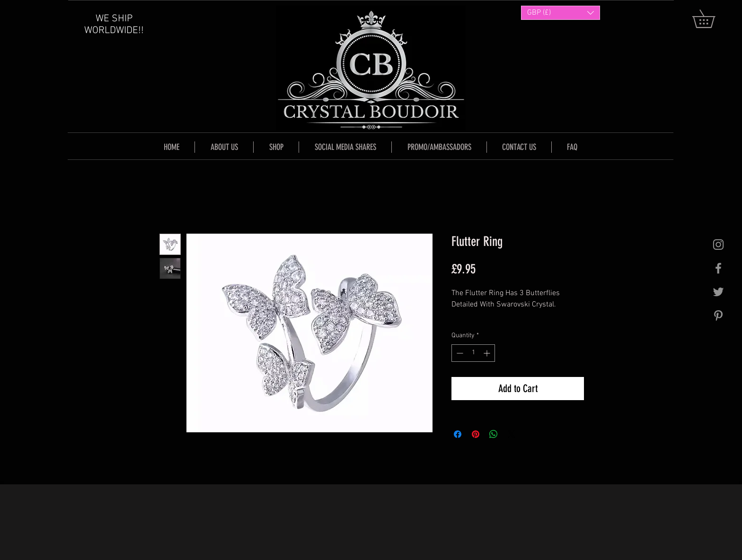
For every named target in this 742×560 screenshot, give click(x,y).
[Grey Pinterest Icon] (718, 315)
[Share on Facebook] (458, 434)
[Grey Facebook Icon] (718, 268)
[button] (712, 19)
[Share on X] (512, 434)
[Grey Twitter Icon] (718, 292)
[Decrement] (459, 353)
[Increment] (488, 353)
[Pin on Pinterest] (476, 434)
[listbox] (561, 13)
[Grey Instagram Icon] (718, 245)
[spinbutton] (473, 353)
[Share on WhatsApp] (494, 434)
